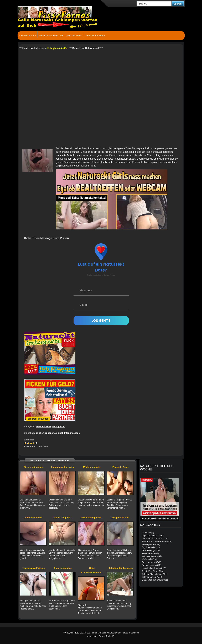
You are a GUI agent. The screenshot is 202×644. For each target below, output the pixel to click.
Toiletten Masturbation (152, 574)
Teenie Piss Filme (150, 571)
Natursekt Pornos (28, 35)
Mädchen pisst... (92, 467)
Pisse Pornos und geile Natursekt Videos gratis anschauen (112, 633)
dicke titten (38, 433)
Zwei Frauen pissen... (92, 518)
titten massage (72, 433)
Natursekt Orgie (149, 556)
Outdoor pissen (149, 565)
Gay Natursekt (148, 547)
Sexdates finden (74, 35)
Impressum (92, 636)
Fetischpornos (43, 426)
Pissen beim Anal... (34, 467)
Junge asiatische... (34, 518)
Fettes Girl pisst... (63, 518)
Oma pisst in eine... (121, 518)
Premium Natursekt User (51, 35)
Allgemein (146, 533)
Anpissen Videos (149, 536)
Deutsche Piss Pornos (152, 539)
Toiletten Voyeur (149, 577)
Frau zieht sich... (63, 568)
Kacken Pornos (149, 553)
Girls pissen (59, 426)
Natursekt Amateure (95, 35)
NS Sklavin (147, 559)
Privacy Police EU (107, 636)
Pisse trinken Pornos (151, 568)
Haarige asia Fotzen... (34, 568)
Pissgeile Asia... (121, 467)
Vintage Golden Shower (153, 580)
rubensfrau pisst (54, 433)
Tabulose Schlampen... (121, 568)
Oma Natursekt (149, 562)
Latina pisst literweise (63, 467)
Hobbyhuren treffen (58, 48)
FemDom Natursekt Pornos (154, 542)
